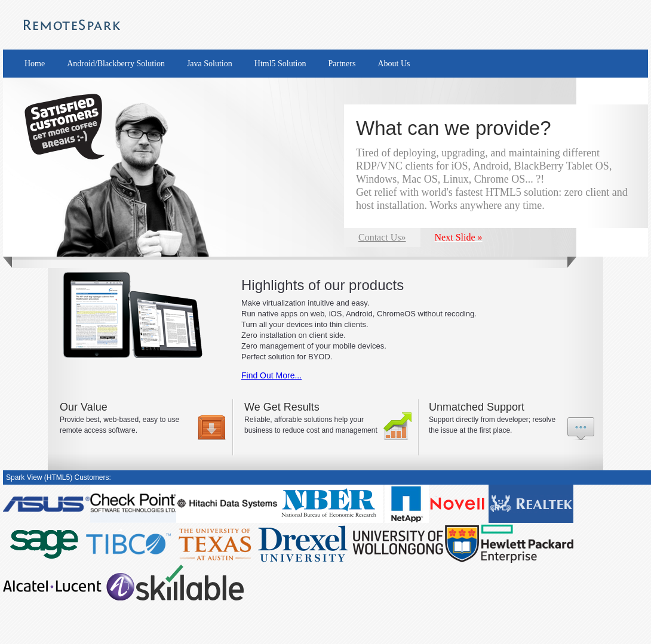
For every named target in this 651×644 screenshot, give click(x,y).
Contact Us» (382, 237)
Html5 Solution (280, 64)
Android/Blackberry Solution (116, 64)
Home (35, 64)
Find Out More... (271, 375)
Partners (342, 64)
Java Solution (210, 64)
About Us (394, 64)
